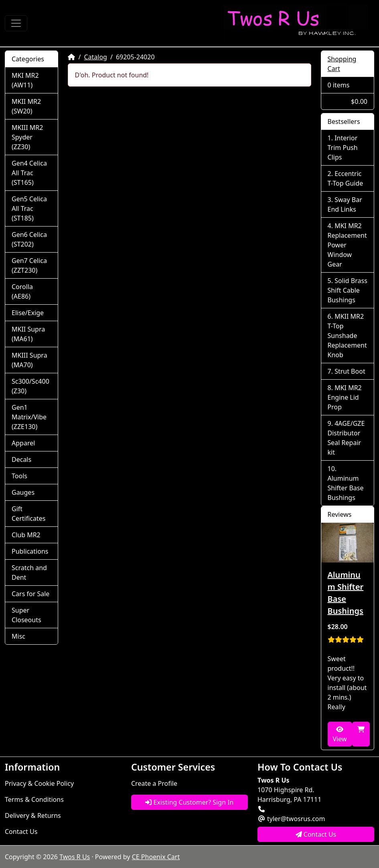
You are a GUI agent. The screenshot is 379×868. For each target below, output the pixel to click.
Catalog (95, 57)
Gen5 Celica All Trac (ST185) (29, 208)
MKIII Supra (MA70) (29, 360)
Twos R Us (75, 857)
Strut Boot (350, 371)
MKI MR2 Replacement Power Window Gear (347, 245)
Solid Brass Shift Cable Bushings (348, 290)
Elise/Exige (28, 313)
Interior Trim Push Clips (343, 148)
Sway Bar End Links (345, 204)
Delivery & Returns (33, 815)
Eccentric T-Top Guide (346, 178)
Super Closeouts (26, 615)
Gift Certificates (28, 514)
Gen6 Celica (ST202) (29, 239)
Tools (19, 476)
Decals (21, 459)
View (340, 735)
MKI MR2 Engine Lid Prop (345, 397)
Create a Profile (154, 783)
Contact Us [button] (316, 834)
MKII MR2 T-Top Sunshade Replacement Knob (347, 336)
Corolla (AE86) (22, 291)
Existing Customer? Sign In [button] (189, 802)
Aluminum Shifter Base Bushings (346, 488)
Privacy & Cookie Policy (39, 783)
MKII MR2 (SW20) (26, 106)
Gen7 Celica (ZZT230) (29, 265)
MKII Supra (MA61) (28, 334)
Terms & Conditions (34, 799)
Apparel (23, 443)
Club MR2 (26, 535)
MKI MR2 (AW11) (25, 80)
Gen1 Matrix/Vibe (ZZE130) (29, 417)
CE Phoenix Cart (156, 857)
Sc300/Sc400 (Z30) (30, 386)
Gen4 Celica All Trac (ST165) (29, 173)
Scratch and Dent (29, 573)
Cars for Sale (30, 594)
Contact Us (21, 832)
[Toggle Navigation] (16, 23)
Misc (18, 636)
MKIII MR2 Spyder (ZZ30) (27, 137)
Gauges (23, 492)
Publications (30, 551)
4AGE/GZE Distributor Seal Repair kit (346, 438)
